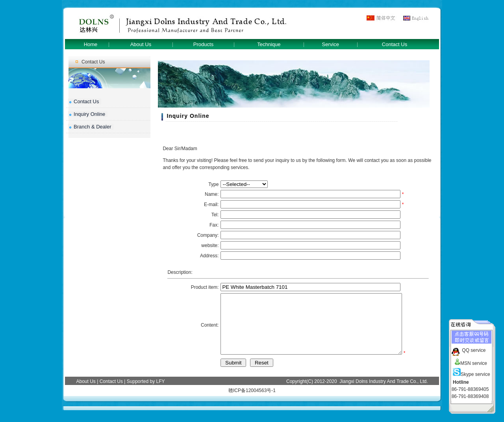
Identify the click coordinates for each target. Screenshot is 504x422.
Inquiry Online (89, 114)
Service (331, 44)
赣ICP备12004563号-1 (252, 402)
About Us (141, 44)
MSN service (470, 362)
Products (203, 44)
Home (91, 44)
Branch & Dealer (92, 127)
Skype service (472, 373)
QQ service (474, 349)
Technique (269, 44)
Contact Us (395, 44)
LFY (161, 393)
